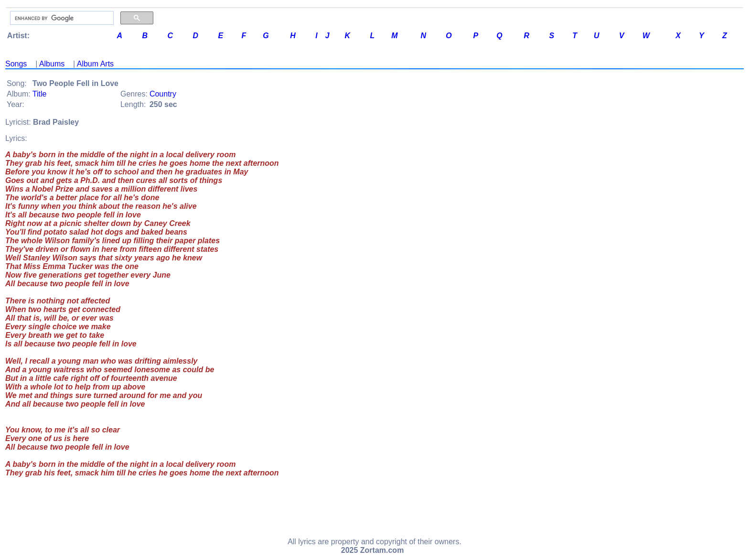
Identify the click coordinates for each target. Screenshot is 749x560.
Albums (52, 64)
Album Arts (95, 64)
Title (40, 94)
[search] (61, 18)
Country (163, 94)
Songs (16, 64)
